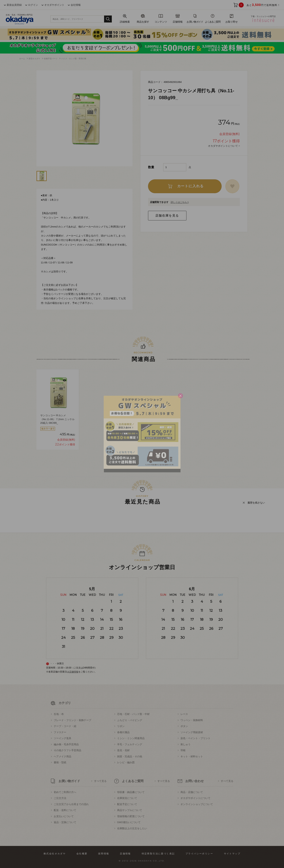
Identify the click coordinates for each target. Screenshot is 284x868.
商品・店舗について (192, 792)
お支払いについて (64, 816)
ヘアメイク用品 (63, 756)
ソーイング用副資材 (192, 732)
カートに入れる (191, 186)
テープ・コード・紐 (65, 726)
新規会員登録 (14, 5)
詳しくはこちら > (180, 202)
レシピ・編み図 (126, 762)
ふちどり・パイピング (130, 720)
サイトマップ (232, 854)
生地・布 (59, 714)
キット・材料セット (192, 756)
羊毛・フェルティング (130, 744)
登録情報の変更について (131, 816)
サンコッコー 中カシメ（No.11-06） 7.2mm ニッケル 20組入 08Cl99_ (57, 419)
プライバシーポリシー (199, 854)
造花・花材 (123, 750)
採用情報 (104, 854)
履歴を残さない (256, 503)
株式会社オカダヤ (55, 854)
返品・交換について (65, 822)
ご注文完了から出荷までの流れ (71, 804)
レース (184, 714)
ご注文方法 (60, 798)
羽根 (183, 750)
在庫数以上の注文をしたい (132, 828)
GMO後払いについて (129, 822)
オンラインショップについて (197, 804)
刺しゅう (185, 744)
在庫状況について (127, 798)
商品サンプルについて (130, 810)
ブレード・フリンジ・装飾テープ (72, 720)
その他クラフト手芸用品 (67, 750)
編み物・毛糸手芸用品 (66, 744)
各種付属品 (123, 732)
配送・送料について (65, 810)
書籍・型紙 (60, 762)
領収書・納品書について (131, 792)
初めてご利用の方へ (65, 792)
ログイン (33, 5)
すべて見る (100, 781)
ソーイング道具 (63, 738)
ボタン (184, 726)
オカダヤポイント (54, 5)
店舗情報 (74, 672)
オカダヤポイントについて (195, 798)
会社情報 (76, 5)
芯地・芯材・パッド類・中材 (133, 714)
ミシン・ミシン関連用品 (131, 738)
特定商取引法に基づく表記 (158, 854)
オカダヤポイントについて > (224, 146)
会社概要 (82, 854)
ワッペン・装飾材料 (192, 720)
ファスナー (60, 732)
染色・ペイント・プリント (195, 738)
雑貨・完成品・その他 (130, 756)
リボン (121, 726)
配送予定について (127, 804)
